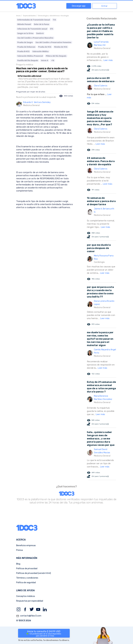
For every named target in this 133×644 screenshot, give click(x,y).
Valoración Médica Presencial (30, 56)
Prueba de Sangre (25, 42)
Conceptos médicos (26, 596)
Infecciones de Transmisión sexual (32, 29)
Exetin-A (40, 33)
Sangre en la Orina (25, 33)
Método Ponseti (24, 24)
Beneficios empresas (26, 545)
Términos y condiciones (27, 578)
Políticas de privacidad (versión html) (34, 573)
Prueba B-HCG (23, 51)
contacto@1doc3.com (29, 616)
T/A (54, 20)
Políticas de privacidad (27, 569)
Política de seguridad (26, 583)
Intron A (45, 60)
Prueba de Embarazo (26, 47)
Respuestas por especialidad (30, 601)
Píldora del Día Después (56, 56)
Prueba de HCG (45, 47)
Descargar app (79, 6)
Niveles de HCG (61, 47)
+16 (53, 60)
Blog (18, 564)
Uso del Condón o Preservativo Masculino (35, 38)
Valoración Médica (40, 51)
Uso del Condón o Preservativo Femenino (53, 42)
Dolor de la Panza (42, 24)
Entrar (104, 6)
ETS (52, 29)
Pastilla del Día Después (28, 60)
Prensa (19, 550)
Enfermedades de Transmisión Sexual (34, 20)
